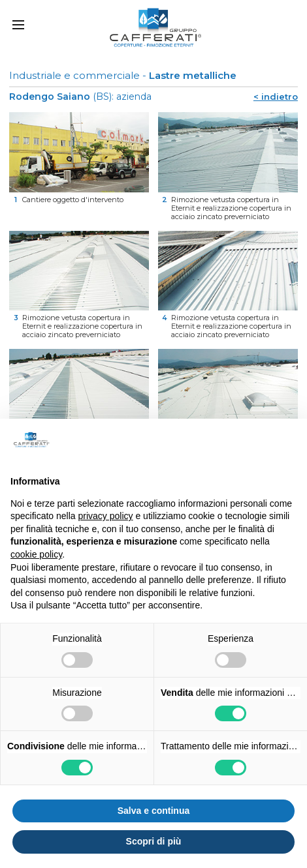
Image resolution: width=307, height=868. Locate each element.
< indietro (276, 97)
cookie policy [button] (36, 554)
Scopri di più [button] (154, 841)
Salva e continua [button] (153, 811)
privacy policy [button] (106, 516)
